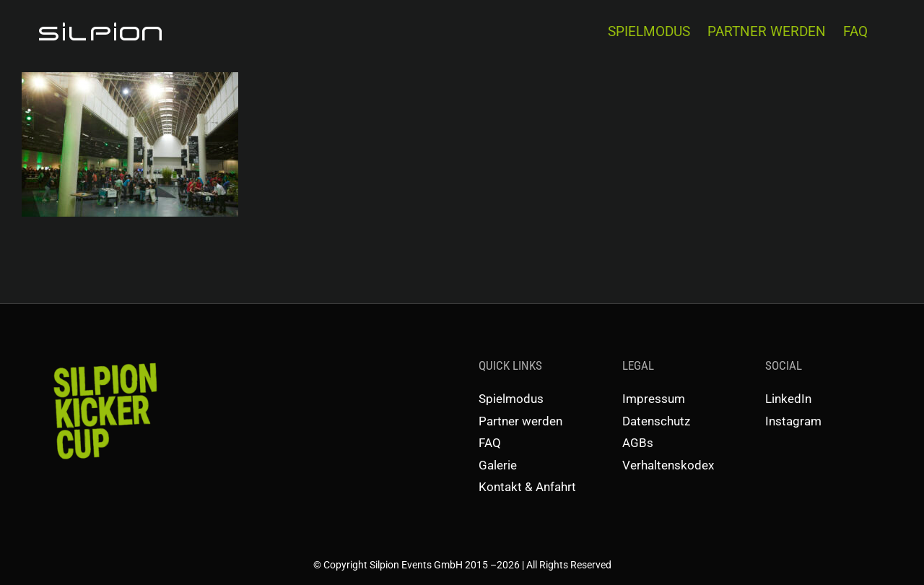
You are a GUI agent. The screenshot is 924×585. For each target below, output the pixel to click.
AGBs (638, 443)
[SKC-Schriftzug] (104, 362)
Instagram (793, 421)
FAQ (490, 443)
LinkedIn (788, 399)
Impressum (654, 399)
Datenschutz (656, 421)
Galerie (498, 465)
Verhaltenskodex (668, 465)
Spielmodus (511, 399)
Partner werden (520, 421)
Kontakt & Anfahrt (527, 487)
